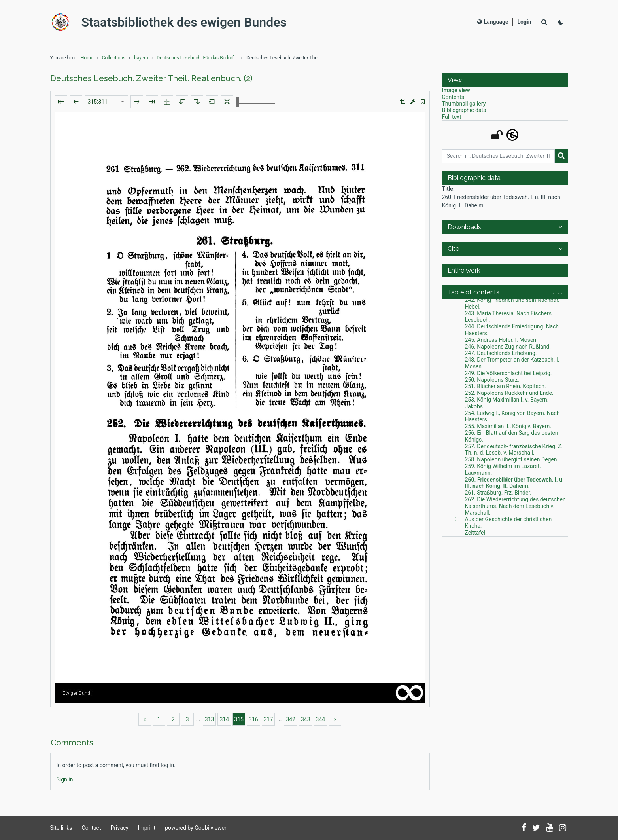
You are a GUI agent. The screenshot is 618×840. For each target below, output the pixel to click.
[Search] (544, 22)
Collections (114, 58)
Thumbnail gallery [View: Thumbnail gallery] (464, 104)
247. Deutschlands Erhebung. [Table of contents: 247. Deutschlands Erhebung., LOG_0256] (501, 353)
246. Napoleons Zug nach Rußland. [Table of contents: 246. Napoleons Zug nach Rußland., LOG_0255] (508, 347)
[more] (335, 719)
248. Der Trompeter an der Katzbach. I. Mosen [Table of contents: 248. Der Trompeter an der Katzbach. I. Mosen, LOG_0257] (512, 363)
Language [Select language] (493, 22)
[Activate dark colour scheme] (561, 22)
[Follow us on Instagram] (563, 828)
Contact (92, 828)
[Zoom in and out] (255, 102)
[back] (145, 719)
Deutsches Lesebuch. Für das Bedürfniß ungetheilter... (198, 58)
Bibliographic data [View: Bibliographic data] (464, 110)
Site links (61, 828)
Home (87, 58)
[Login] (524, 22)
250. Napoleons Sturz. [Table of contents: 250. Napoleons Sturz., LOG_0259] (492, 380)
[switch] (423, 102)
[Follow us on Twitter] (536, 828)
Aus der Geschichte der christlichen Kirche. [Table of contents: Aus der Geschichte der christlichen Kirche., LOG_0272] (508, 522)
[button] (403, 102)
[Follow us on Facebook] (524, 828)
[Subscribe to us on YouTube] (550, 828)
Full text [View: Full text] (452, 117)
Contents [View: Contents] (453, 97)
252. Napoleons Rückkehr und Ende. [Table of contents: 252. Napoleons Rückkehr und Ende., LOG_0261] (509, 393)
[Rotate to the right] (197, 102)
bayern (141, 58)
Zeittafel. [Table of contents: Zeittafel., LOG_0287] (476, 533)
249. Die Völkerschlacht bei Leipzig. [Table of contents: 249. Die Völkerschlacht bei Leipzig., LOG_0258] (508, 373)
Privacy (120, 828)
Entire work (464, 270)
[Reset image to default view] (212, 102)
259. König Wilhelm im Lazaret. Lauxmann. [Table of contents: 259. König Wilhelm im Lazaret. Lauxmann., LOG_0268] (503, 469)
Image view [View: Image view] (456, 90)
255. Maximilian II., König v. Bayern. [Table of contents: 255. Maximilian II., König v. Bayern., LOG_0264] (508, 426)
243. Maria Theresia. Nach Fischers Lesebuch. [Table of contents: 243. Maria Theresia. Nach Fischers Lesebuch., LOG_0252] (508, 317)
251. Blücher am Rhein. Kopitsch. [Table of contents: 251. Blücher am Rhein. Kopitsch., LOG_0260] (506, 386)
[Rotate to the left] (182, 102)
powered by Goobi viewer (196, 828)
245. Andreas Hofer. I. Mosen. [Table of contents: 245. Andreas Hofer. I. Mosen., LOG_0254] (501, 340)
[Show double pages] (167, 102)
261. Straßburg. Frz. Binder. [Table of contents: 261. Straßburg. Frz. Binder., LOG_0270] (498, 493)
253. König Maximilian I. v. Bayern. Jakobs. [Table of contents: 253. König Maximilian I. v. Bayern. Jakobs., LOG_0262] (507, 403)
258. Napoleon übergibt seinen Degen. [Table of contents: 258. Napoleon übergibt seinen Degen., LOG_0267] (512, 459)
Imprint (147, 828)
